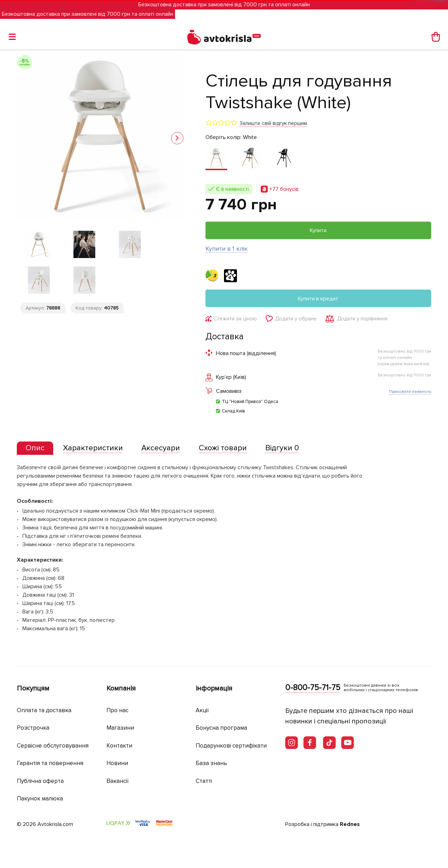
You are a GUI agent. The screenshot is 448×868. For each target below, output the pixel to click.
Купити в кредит (318, 299)
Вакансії (118, 781)
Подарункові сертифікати (231, 746)
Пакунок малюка (40, 798)
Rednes (350, 824)
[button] (177, 138)
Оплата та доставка (44, 710)
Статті (204, 781)
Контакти (119, 746)
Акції (202, 710)
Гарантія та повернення (50, 763)
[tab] (35, 448)
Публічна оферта (40, 781)
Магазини (120, 728)
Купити (318, 230)
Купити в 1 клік (227, 249)
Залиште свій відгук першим (273, 123)
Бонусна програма (221, 728)
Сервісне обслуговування (53, 746)
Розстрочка (33, 728)
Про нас (117, 710)
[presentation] (35, 448)
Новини (117, 763)
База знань (211, 763)
